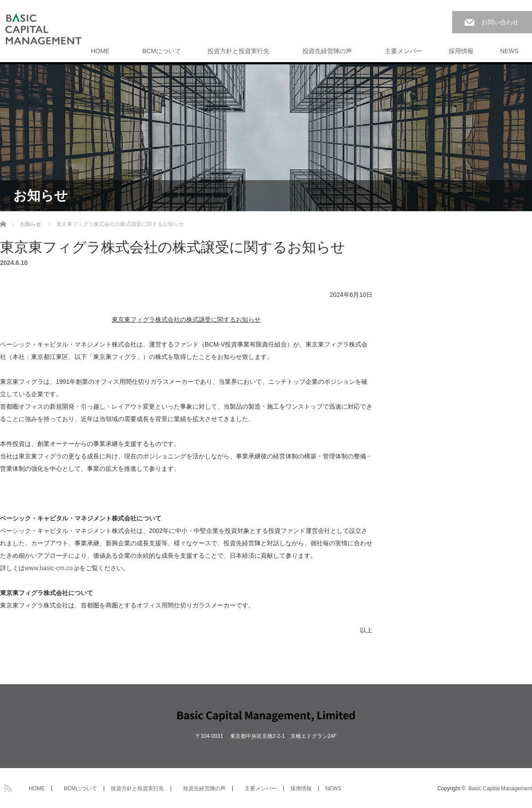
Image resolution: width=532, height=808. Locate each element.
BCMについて (158, 51)
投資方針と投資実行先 (239, 51)
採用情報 (461, 51)
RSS (7, 787)
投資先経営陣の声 (324, 51)
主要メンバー (400, 51)
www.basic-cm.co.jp (52, 568)
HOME (100, 51)
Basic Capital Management (500, 788)
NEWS (509, 51)
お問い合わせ (500, 22)
